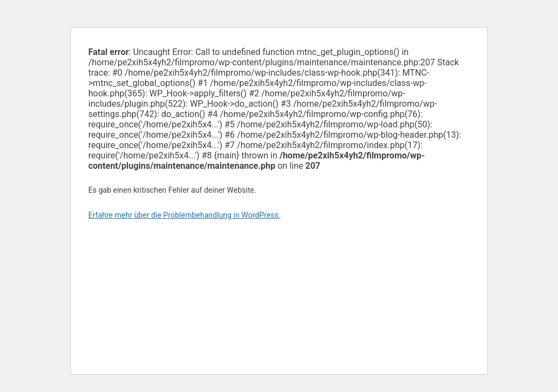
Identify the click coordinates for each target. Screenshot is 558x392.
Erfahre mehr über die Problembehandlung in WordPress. (184, 215)
